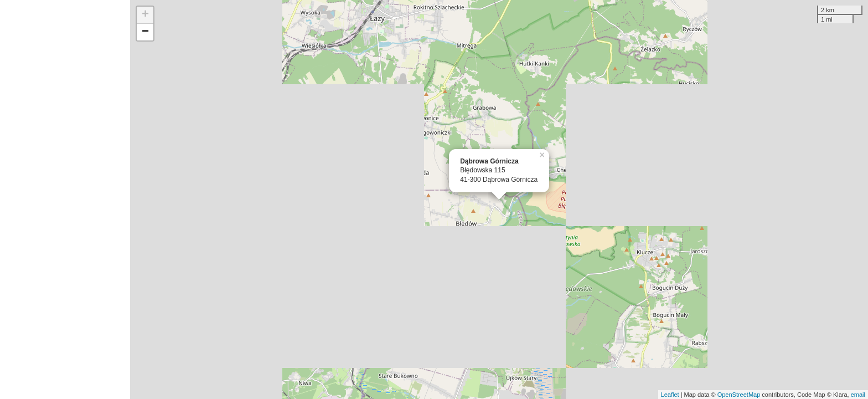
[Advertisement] (65, 199)
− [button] (145, 32)
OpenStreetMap (739, 395)
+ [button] (145, 15)
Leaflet (670, 395)
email (858, 395)
